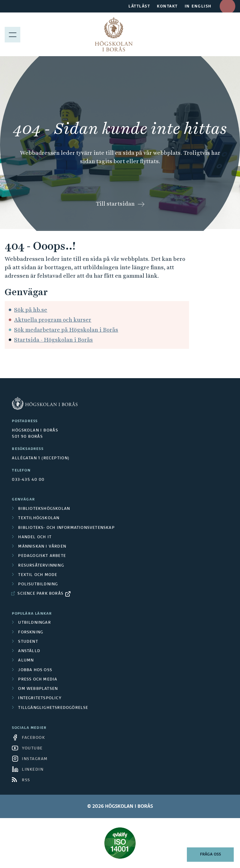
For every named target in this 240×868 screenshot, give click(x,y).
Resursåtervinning (41, 566)
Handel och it (35, 537)
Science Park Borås (40, 594)
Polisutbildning (38, 584)
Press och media (38, 680)
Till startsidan (115, 204)
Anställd (29, 651)
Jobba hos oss (35, 670)
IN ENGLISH (198, 7)
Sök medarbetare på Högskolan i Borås (66, 330)
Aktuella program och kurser (53, 320)
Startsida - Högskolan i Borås (53, 340)
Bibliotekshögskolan (44, 509)
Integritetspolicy (40, 698)
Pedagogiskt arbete (42, 556)
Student (28, 642)
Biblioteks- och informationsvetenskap (66, 528)
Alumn (26, 661)
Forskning (31, 632)
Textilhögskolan (39, 518)
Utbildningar (34, 623)
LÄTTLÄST (139, 7)
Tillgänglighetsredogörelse (53, 708)
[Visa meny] (12, 34)
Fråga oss (210, 855)
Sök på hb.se (31, 310)
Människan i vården (42, 547)
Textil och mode (38, 575)
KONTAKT (167, 7)
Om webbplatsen (38, 689)
